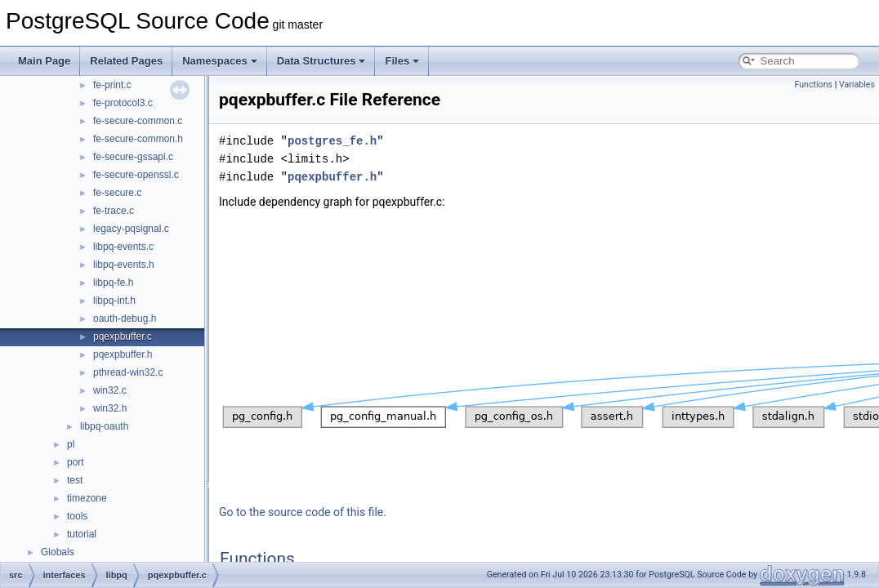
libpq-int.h (114, 301)
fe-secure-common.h (138, 139)
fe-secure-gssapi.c (133, 157)
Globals (58, 552)
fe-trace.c (114, 211)
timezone (87, 498)
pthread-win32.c (128, 372)
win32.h (110, 408)
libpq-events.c (123, 247)
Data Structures (321, 61)
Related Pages (126, 61)
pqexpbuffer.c (123, 336)
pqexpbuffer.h (123, 354)
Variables (857, 85)
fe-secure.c (117, 193)
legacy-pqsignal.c (131, 229)
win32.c (110, 390)
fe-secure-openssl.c (136, 175)
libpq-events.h (124, 265)
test (75, 480)
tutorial (82, 534)
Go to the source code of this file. (303, 512)
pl (71, 444)
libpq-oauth (104, 426)
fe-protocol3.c (123, 103)
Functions (813, 85)
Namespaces (220, 61)
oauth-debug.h (125, 318)
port (76, 462)
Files (402, 61)
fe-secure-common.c (138, 121)
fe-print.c (112, 85)
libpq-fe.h (113, 283)
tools (77, 516)
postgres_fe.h (332, 141)
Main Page (44, 61)
